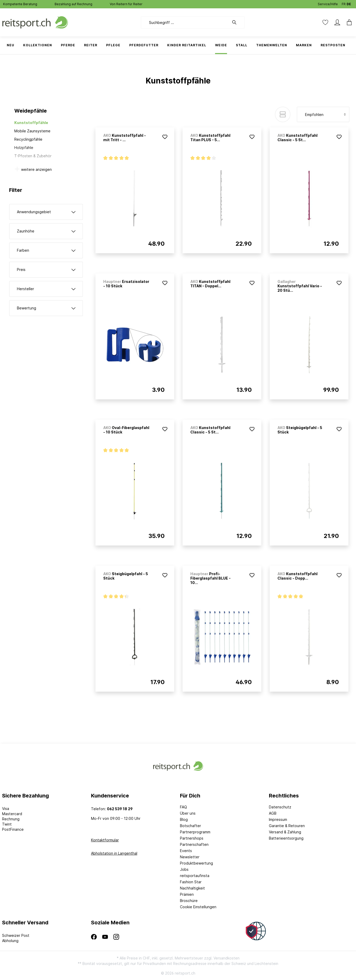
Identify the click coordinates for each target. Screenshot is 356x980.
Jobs (184, 869)
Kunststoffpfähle (31, 123)
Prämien (187, 894)
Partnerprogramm (195, 832)
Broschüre (189, 901)
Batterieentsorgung (286, 838)
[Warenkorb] (348, 22)
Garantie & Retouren (287, 826)
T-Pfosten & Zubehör (33, 156)
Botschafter (190, 826)
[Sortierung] (323, 114)
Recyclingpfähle (28, 139)
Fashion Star (191, 882)
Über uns (188, 813)
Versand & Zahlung (285, 832)
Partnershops (192, 838)
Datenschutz (280, 807)
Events (186, 851)
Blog (184, 819)
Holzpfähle (24, 148)
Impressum (278, 819)
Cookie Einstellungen (198, 907)
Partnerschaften (194, 844)
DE (349, 3)
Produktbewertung (196, 863)
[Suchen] (237, 22)
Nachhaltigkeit (192, 888)
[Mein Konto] (337, 22)
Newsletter (190, 857)
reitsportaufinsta (195, 876)
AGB (273, 813)
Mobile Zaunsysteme (32, 131)
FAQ (183, 807)
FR (344, 3)
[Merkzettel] (325, 22)
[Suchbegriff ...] (185, 22)
